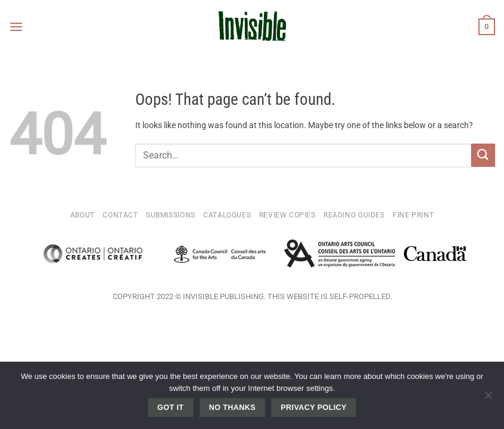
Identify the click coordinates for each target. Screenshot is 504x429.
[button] (16, 27)
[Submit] (483, 155)
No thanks (232, 408)
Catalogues (227, 215)
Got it (170, 408)
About (83, 215)
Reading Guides (354, 215)
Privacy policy (314, 408)
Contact (120, 215)
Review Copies (287, 215)
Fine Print (413, 215)
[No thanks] (488, 399)
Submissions (171, 215)
